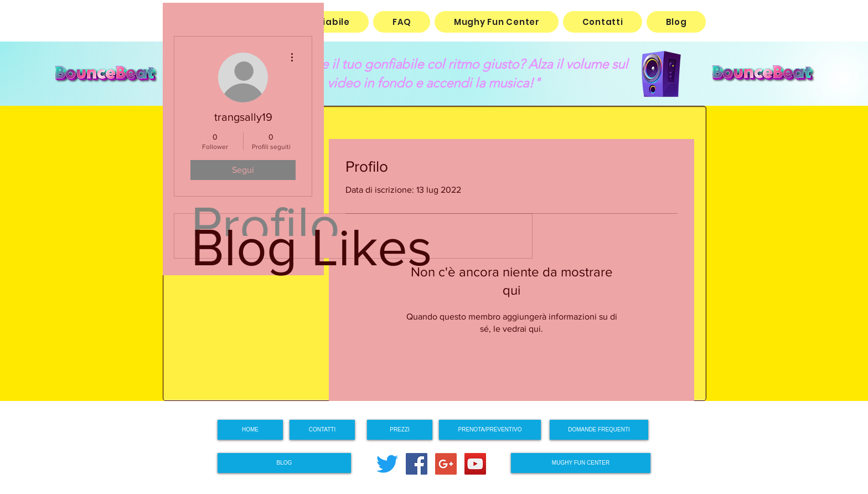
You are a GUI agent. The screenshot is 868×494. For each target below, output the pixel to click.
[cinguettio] (387, 464)
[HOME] (250, 430)
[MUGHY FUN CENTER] (581, 463)
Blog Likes (312, 247)
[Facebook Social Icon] (417, 464)
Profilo (265, 225)
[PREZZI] (400, 430)
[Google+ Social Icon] (446, 464)
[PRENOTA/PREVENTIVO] (490, 430)
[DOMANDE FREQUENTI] (599, 430)
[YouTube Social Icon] (475, 464)
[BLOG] (284, 463)
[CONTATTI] (322, 430)
